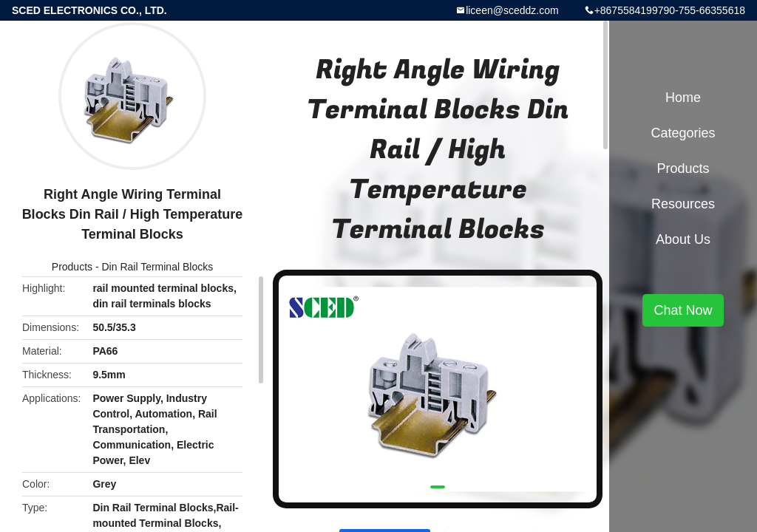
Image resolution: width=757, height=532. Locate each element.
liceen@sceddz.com (512, 10)
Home (683, 98)
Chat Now (683, 310)
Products (72, 267)
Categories (683, 133)
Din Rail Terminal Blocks (158, 267)
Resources (683, 204)
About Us (683, 239)
